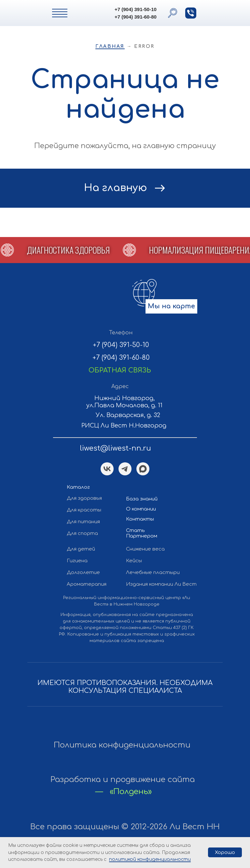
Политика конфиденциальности (122, 745)
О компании (141, 509)
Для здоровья (84, 498)
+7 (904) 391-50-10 (136, 9)
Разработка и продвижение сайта (123, 780)
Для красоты (84, 510)
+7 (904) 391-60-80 (136, 17)
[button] (191, 13)
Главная (110, 46)
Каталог (78, 487)
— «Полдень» (124, 792)
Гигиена (77, 561)
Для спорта (82, 533)
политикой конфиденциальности (150, 859)
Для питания (83, 522)
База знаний (142, 499)
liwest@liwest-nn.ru (115, 448)
